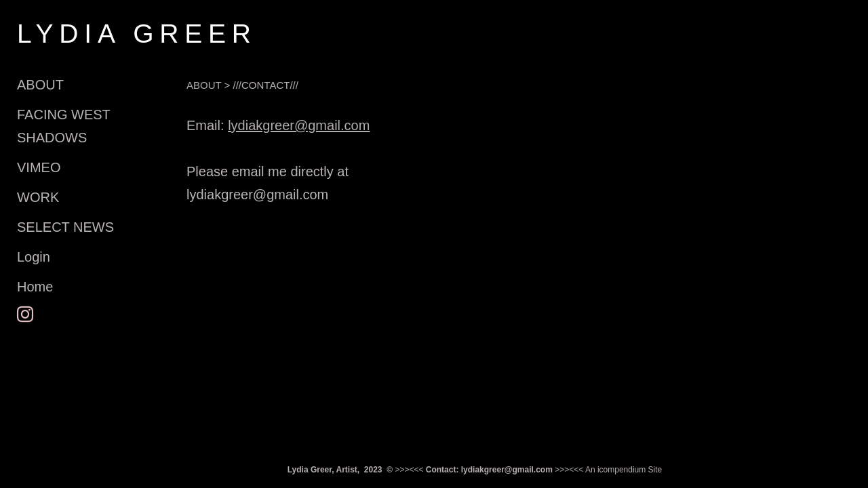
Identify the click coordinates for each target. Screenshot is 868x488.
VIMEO (39, 167)
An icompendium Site (624, 470)
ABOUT (40, 85)
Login (34, 257)
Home (35, 287)
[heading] (51, 34)
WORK (38, 197)
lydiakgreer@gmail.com (299, 125)
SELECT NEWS (65, 227)
